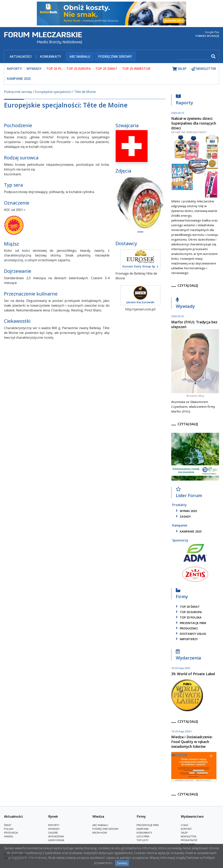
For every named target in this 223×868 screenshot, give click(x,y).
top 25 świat (106, 69)
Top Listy (142, 840)
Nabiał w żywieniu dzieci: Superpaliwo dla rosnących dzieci (194, 123)
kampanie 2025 (188, 531)
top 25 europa (79, 69)
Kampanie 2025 (19, 79)
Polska (9, 829)
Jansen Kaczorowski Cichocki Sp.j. (140, 304)
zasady (183, 516)
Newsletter (189, 836)
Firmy (182, 594)
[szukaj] (193, 57)
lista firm (143, 836)
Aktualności (21, 57)
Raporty (184, 101)
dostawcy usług (190, 634)
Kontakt (186, 829)
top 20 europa (188, 612)
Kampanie (143, 829)
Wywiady (185, 304)
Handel (9, 836)
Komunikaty (51, 57)
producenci (186, 628)
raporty (14, 69)
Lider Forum (189, 493)
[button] (119, 205)
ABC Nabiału (80, 57)
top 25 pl (54, 69)
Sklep (184, 833)
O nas (185, 825)
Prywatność (189, 840)
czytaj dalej (188, 286)
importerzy (186, 639)
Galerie (53, 833)
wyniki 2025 (186, 511)
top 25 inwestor (136, 69)
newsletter (204, 69)
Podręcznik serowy (115, 57)
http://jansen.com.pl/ (140, 309)
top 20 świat (187, 607)
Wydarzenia (188, 656)
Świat (8, 825)
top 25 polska (188, 617)
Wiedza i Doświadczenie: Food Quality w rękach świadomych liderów (192, 742)
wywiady (34, 69)
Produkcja (11, 833)
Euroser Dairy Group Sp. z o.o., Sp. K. (140, 269)
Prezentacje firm (190, 623)
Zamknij (122, 863)
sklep (179, 69)
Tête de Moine (85, 92)
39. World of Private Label (193, 674)
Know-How (100, 833)
